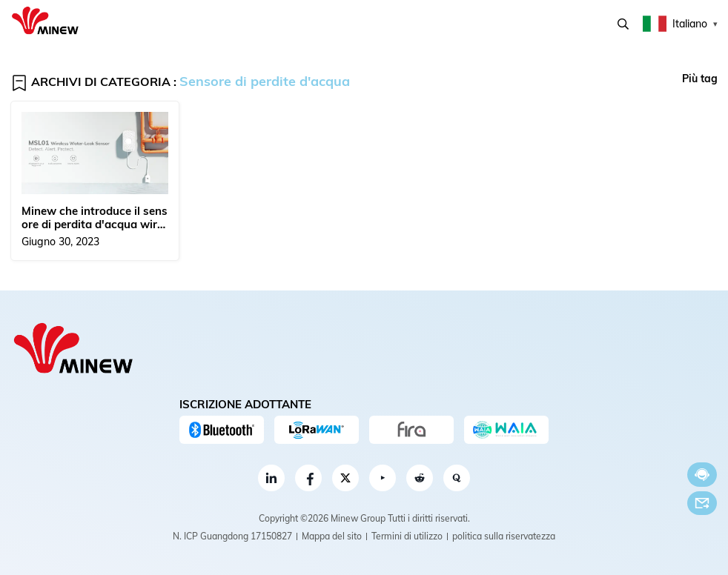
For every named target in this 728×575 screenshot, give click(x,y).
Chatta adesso (702, 475)
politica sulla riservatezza (504, 536)
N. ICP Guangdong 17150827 (232, 536)
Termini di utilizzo (407, 536)
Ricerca (623, 24)
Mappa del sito (332, 536)
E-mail (702, 503)
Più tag (700, 79)
